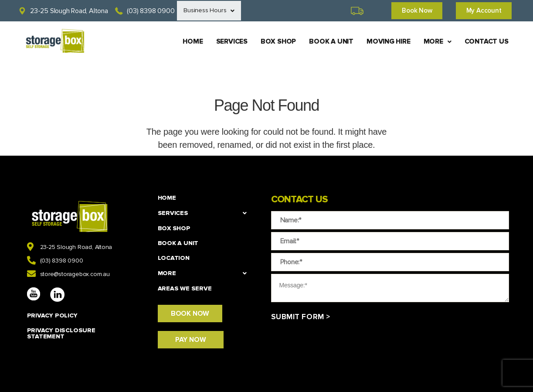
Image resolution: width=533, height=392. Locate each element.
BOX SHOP (274, 42)
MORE (437, 42)
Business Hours (210, 11)
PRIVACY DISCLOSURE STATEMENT (61, 333)
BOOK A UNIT (328, 42)
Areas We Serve (185, 288)
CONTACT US (486, 42)
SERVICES (227, 42)
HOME (187, 42)
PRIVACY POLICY (52, 315)
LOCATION (174, 258)
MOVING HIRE (386, 42)
